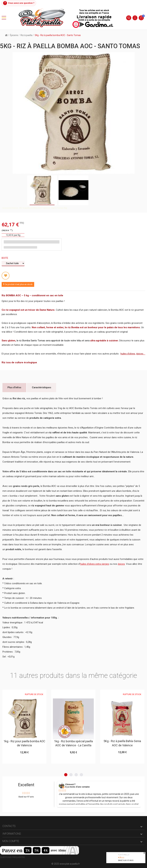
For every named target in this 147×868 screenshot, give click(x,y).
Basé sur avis (126, 860)
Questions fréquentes (12, 857)
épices (121, 564)
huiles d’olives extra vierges (95, 564)
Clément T (70, 785)
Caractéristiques (42, 388)
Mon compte (11, 841)
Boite (5, 258)
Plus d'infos (14, 388)
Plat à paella (124, 855)
